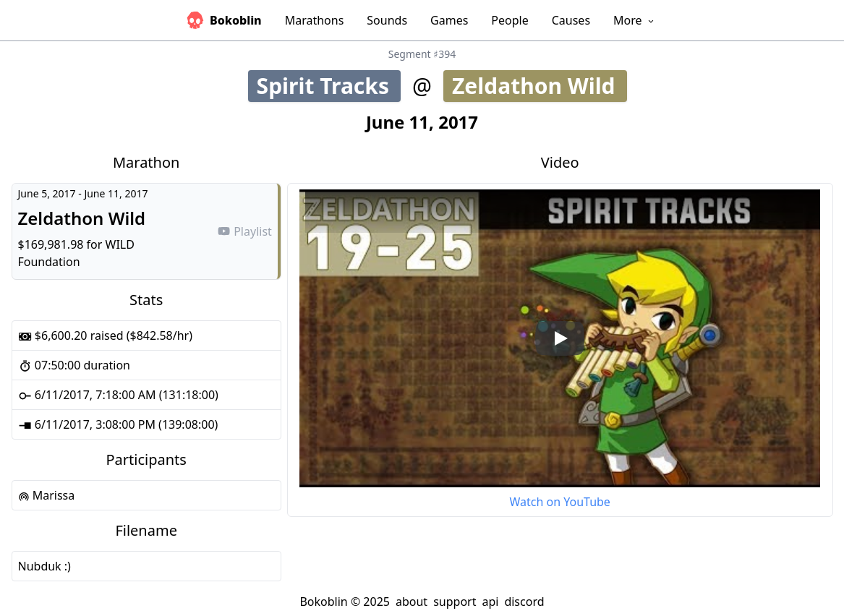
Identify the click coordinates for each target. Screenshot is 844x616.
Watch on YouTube (559, 502)
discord (524, 602)
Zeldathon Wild (540, 86)
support (455, 602)
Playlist (244, 231)
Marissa (47, 495)
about (412, 602)
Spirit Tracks (329, 86)
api (490, 602)
